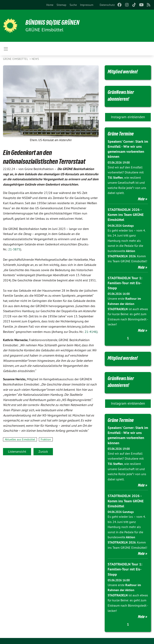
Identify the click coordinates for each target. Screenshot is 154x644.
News (35, 59)
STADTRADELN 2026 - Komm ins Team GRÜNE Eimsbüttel (126, 215)
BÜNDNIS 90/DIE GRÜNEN (52, 23)
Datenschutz (107, 5)
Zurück (43, 451)
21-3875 (14, 249)
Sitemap (61, 5)
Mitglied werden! (123, 72)
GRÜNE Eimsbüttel (16, 59)
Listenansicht (17, 451)
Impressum (87, 5)
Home (50, 5)
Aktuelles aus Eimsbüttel (20, 439)
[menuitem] (50, 5)
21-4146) (91, 332)
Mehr (141, 199)
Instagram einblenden (128, 117)
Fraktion (46, 439)
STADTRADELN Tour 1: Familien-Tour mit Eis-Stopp (125, 283)
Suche (73, 5)
